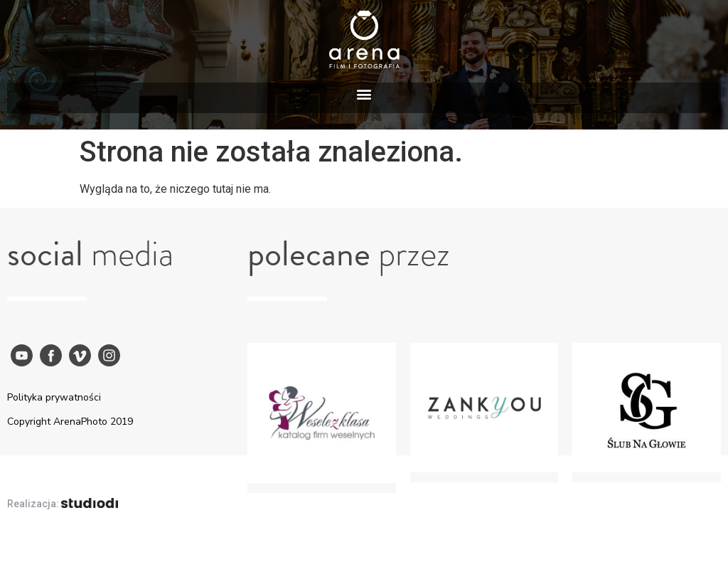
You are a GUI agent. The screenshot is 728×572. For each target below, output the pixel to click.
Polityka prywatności (54, 397)
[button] (364, 94)
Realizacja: (63, 504)
